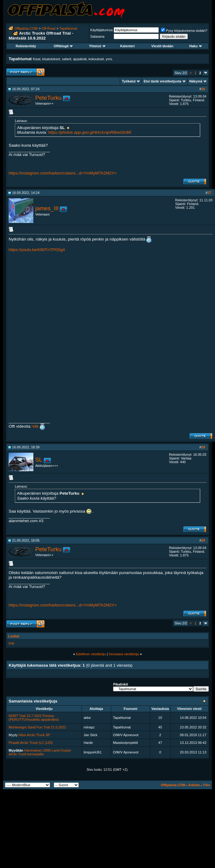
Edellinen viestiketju (91, 654)
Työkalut (129, 81)
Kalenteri (127, 46)
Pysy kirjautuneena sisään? (184, 31)
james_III (47, 208)
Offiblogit (63, 46)
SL (39, 460)
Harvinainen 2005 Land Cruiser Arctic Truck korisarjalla (40, 752)
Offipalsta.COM (26, 28)
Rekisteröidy (26, 46)
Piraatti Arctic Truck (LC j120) (31, 743)
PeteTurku (48, 98)
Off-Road (48, 28)
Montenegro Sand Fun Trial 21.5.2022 (37, 727)
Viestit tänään (162, 46)
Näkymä (196, 81)
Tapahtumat (68, 28)
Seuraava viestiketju (124, 654)
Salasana (97, 36)
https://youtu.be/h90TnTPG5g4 (37, 250)
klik (35, 426)
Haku (196, 46)
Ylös (207, 785)
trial (11, 643)
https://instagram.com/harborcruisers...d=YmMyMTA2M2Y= (63, 173)
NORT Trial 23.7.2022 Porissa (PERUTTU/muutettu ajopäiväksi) (34, 718)
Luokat (14, 636)
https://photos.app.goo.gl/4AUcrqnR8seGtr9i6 (90, 132)
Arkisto (194, 785)
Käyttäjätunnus (101, 30)
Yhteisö (97, 46)
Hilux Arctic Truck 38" (35, 735)
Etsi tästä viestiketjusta (162, 81)
